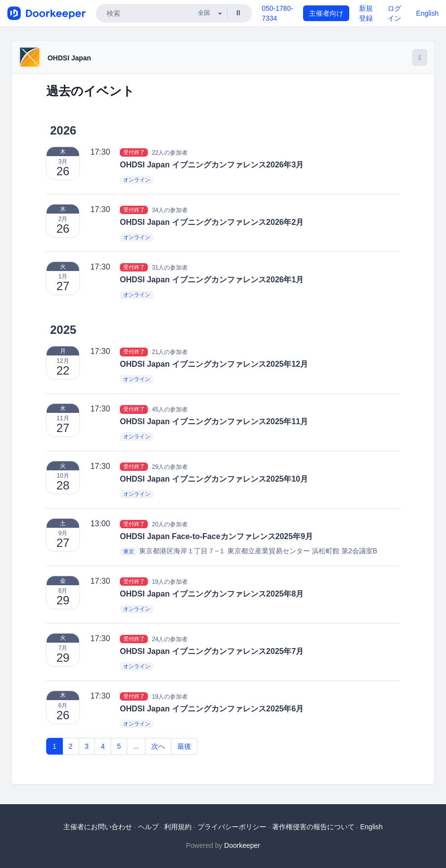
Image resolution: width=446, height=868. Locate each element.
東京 (129, 551)
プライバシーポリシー (232, 827)
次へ (158, 746)
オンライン (137, 180)
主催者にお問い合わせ (98, 827)
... (136, 746)
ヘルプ (148, 827)
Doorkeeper (242, 845)
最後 (184, 746)
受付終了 (134, 152)
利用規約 (178, 827)
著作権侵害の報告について (313, 827)
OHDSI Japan (70, 58)
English (427, 13)
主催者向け (326, 13)
